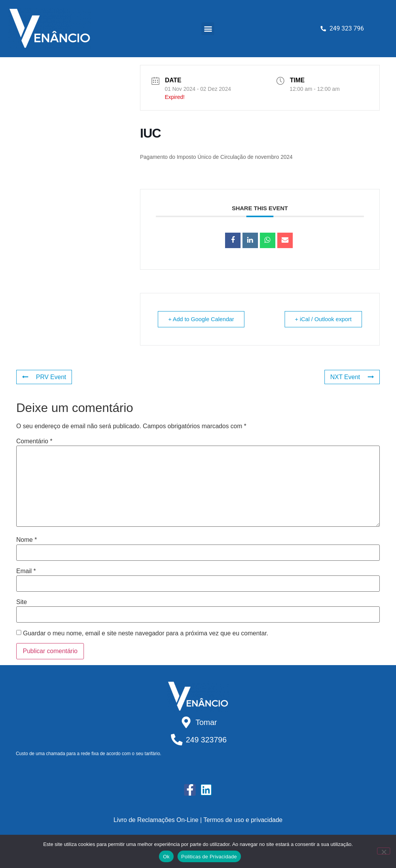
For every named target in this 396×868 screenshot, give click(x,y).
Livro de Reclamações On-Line (156, 820)
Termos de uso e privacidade (243, 820)
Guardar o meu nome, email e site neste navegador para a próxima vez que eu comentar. (145, 633)
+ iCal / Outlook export (322, 319)
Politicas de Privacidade (209, 857)
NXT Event (352, 377)
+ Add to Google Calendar (202, 319)
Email (26, 571)
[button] (208, 29)
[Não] (384, 851)
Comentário (34, 441)
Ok (166, 857)
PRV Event (44, 377)
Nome (26, 540)
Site (22, 602)
